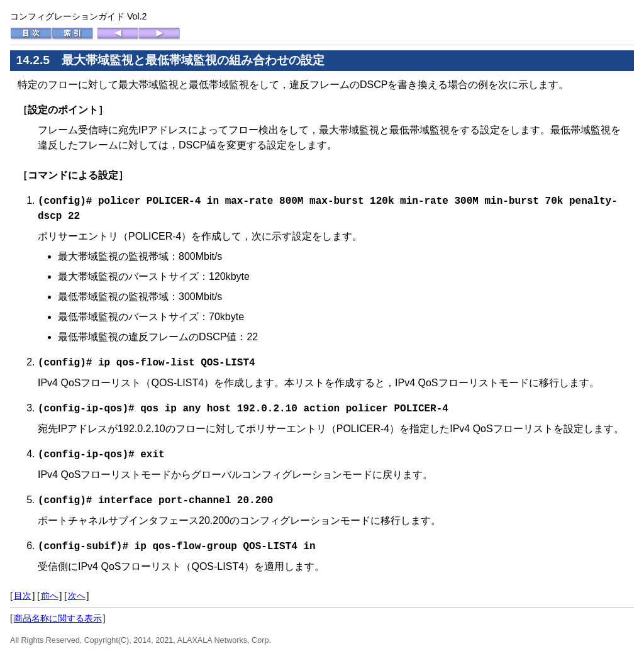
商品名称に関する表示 (58, 615)
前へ (50, 592)
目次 (23, 592)
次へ (77, 592)
